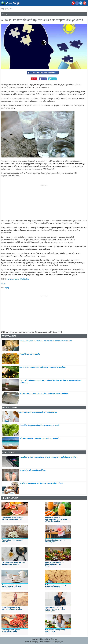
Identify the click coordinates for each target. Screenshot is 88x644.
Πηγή (3, 283)
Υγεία (9, 9)
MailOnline (25, 279)
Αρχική (3, 9)
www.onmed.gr (13, 279)
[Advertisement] (44, 200)
